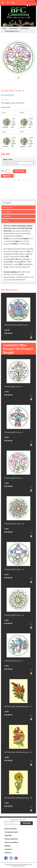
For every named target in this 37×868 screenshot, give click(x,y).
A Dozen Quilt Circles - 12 (14, 615)
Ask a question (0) (8, 95)
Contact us (8, 849)
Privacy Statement (11, 839)
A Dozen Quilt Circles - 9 (14, 478)
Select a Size (8, 160)
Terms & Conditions (11, 842)
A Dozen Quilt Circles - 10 (14, 524)
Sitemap (8, 846)
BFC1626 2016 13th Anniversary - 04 (18, 798)
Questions (7, 216)
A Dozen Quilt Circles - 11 (14, 570)
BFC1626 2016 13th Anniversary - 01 (18, 752)
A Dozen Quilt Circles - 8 (14, 432)
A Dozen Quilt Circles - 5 (14, 661)
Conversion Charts (11, 832)
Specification (8, 207)
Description (7, 203)
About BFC (8, 836)
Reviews (6, 221)
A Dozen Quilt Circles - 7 (14, 387)
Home (4, 28)
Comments (7, 212)
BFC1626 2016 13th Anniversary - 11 (18, 707)
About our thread (11, 829)
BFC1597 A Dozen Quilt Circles (16, 325)
